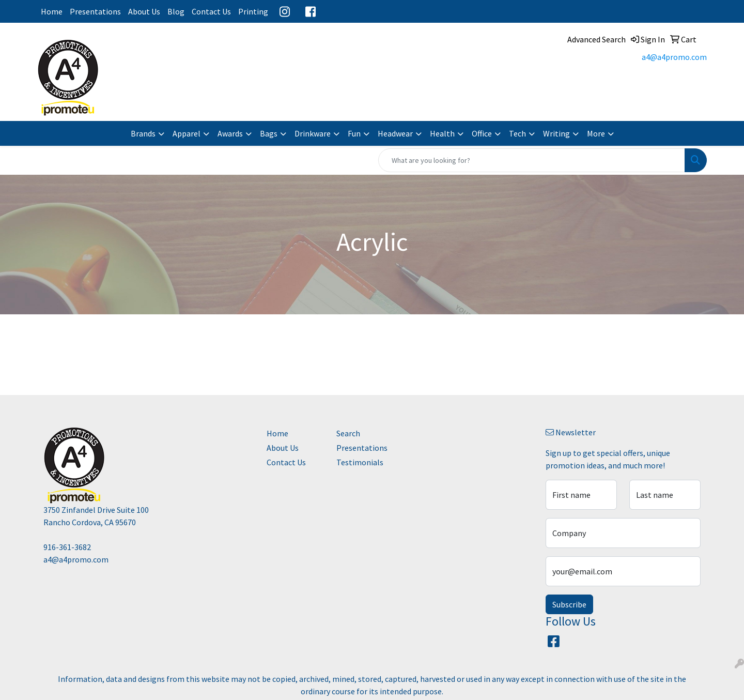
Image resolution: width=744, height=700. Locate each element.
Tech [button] (517, 133)
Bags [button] (269, 133)
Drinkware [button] (313, 133)
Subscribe (569, 604)
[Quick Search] (532, 160)
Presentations (95, 11)
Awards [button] (230, 133)
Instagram (285, 11)
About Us (144, 11)
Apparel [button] (187, 133)
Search (348, 433)
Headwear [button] (395, 133)
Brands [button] (143, 133)
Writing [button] (556, 133)
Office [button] (482, 133)
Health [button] (442, 133)
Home (52, 11)
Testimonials (360, 462)
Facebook (311, 11)
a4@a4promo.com (674, 57)
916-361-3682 (67, 547)
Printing (253, 11)
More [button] (596, 133)
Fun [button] (354, 133)
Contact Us (211, 11)
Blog (176, 11)
